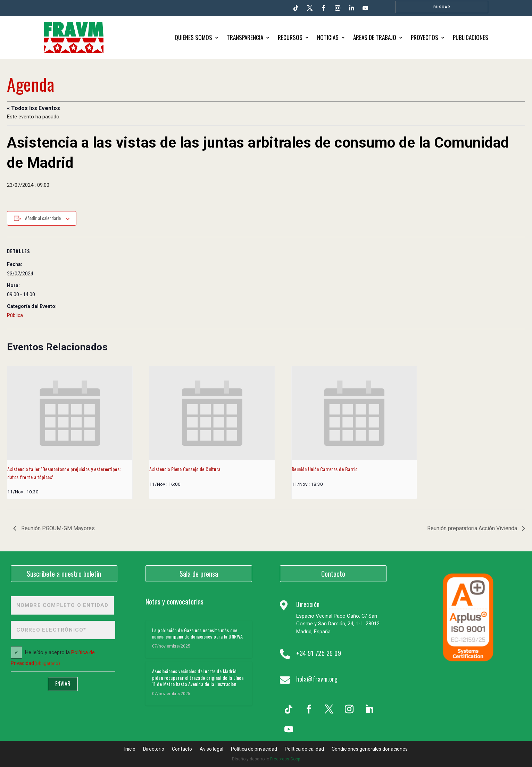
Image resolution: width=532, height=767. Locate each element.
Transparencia (245, 37)
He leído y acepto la (53, 658)
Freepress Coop (285, 759)
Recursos (290, 37)
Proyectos (425, 37)
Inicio (130, 749)
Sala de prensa (199, 574)
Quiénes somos (193, 37)
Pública (15, 315)
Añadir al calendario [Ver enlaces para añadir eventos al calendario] (43, 218)
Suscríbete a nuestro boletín (64, 574)
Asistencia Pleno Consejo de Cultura (185, 469)
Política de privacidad (254, 749)
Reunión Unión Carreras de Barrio (325, 469)
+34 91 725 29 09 (319, 653)
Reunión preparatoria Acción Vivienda (473, 528)
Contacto (333, 574)
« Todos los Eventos (34, 108)
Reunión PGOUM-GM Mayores (57, 528)
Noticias (328, 37)
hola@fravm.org (317, 679)
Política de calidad (304, 749)
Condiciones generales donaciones (370, 749)
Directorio (154, 749)
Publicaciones (471, 37)
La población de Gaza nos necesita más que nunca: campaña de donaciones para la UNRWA (198, 633)
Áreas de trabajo (375, 37)
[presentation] (70, 413)
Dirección (308, 604)
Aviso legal (211, 749)
